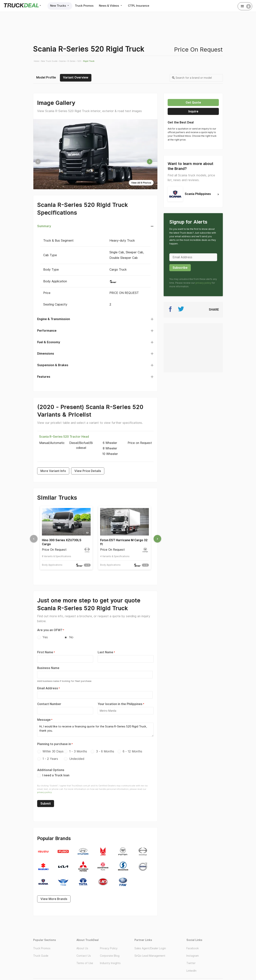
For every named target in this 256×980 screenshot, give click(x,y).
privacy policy (44, 791)
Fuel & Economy (49, 342)
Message (44, 719)
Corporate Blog (110, 954)
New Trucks (60, 6)
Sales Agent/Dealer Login (150, 947)
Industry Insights (110, 961)
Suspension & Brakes (53, 365)
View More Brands (54, 897)
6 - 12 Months (132, 750)
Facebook (193, 947)
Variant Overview (76, 77)
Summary (44, 226)
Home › (37, 61)
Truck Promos (85, 6)
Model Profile (46, 77)
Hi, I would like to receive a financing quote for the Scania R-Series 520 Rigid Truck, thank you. (95, 728)
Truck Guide (41, 954)
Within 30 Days (53, 750)
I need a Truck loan (53, 774)
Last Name (105, 652)
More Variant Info (53, 471)
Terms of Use (85, 961)
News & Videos (112, 6)
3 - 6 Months (105, 750)
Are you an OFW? (50, 630)
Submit (46, 802)
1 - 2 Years (50, 757)
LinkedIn (191, 969)
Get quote (193, 102)
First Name (45, 652)
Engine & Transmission (54, 319)
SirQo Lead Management (150, 954)
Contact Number (49, 703)
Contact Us (84, 954)
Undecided (77, 757)
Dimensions (46, 354)
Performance (47, 331)
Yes (45, 637)
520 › (80, 61)
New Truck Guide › (50, 61)
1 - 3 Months (78, 750)
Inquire (193, 111)
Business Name (48, 668)
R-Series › (72, 61)
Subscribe (180, 268)
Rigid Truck (89, 61)
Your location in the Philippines (120, 703)
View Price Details (88, 471)
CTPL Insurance (141, 6)
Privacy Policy (109, 947)
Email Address (48, 688)
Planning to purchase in (54, 742)
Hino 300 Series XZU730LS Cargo (62, 542)
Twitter (191, 961)
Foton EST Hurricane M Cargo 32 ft (124, 542)
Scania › (63, 61)
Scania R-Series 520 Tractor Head (64, 437)
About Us (82, 947)
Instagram (193, 954)
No (71, 637)
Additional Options (51, 768)
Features (44, 377)
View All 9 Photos (141, 183)
